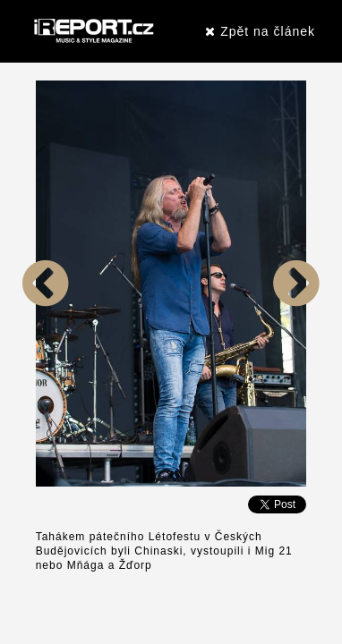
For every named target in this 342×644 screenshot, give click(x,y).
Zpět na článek (260, 31)
